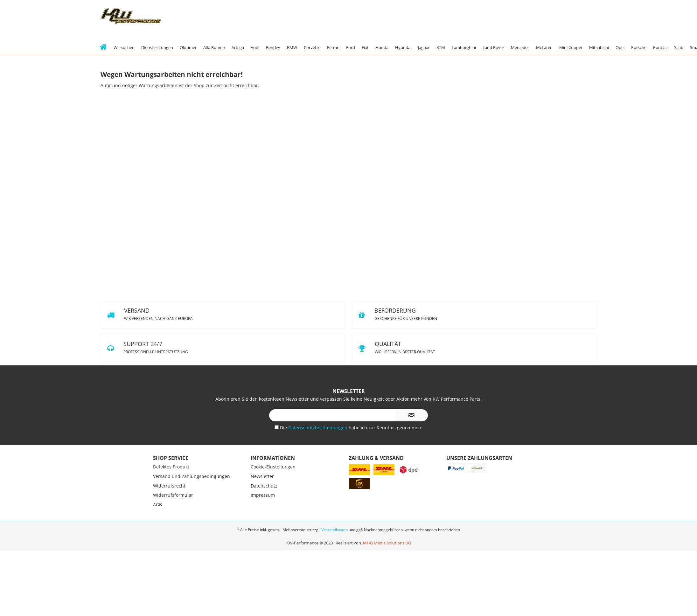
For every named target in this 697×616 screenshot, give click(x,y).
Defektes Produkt (171, 467)
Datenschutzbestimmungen (318, 428)
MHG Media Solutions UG (387, 543)
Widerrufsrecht (169, 486)
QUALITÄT (474, 348)
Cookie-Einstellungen (273, 467)
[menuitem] (104, 48)
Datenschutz (264, 486)
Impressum (263, 495)
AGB (157, 505)
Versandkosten (335, 530)
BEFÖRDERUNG (474, 315)
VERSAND (223, 315)
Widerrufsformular (173, 495)
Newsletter (262, 476)
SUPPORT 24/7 (223, 348)
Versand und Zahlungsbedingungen (192, 476)
